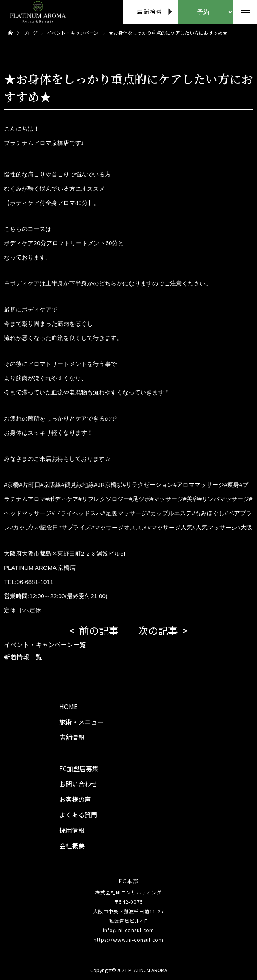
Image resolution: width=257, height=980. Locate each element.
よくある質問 (78, 815)
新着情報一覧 (23, 657)
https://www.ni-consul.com (128, 940)
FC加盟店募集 (79, 768)
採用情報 (72, 830)
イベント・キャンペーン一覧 (45, 644)
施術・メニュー (81, 722)
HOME (68, 706)
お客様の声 (75, 799)
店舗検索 (150, 11)
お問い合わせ (78, 784)
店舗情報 (72, 737)
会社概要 (72, 845)
